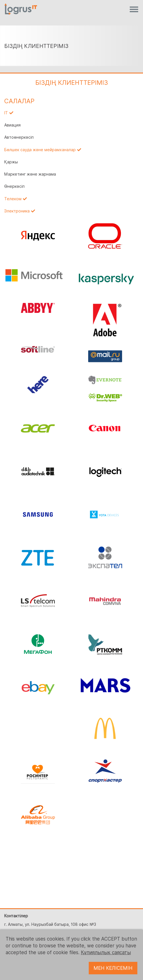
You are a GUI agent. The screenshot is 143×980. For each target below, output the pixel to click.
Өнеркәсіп (14, 186)
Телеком (13, 199)
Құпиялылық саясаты (106, 952)
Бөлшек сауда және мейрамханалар (40, 150)
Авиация (12, 125)
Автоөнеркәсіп (19, 137)
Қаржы (11, 162)
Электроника (17, 211)
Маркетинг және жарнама (30, 174)
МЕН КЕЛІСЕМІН (113, 968)
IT (6, 113)
